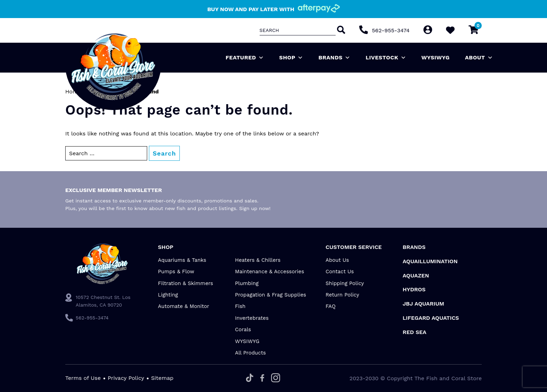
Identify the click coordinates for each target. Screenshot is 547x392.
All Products (250, 353)
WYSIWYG (436, 57)
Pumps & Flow (176, 272)
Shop (291, 58)
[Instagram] (276, 378)
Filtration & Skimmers (186, 283)
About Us (337, 260)
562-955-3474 (391, 30)
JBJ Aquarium (423, 304)
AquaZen (416, 276)
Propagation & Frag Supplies (271, 295)
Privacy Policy (126, 378)
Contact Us (340, 272)
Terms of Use (83, 378)
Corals (243, 330)
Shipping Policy (345, 283)
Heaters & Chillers (258, 260)
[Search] (340, 31)
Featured (245, 58)
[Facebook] (262, 378)
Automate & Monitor (184, 306)
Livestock (386, 58)
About (479, 58)
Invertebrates (252, 318)
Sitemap (162, 378)
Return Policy (342, 295)
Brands (335, 58)
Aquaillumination (430, 261)
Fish (240, 306)
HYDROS (414, 289)
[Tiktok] (250, 378)
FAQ (331, 306)
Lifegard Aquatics (431, 318)
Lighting (168, 295)
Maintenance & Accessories (270, 272)
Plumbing (247, 283)
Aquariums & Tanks (182, 260)
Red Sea (415, 332)
